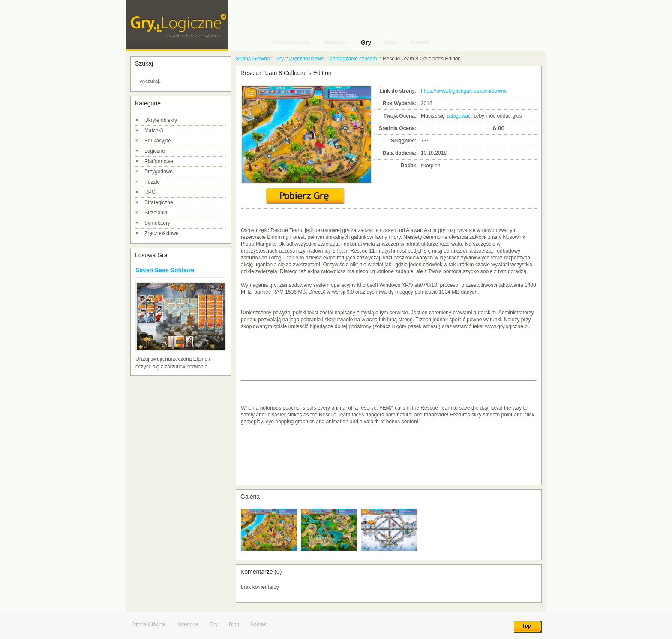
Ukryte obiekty (161, 120)
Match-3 (154, 130)
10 (486, 128)
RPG (150, 192)
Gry (280, 59)
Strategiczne (159, 202)
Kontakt (259, 624)
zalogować (458, 116)
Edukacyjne (158, 141)
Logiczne (155, 151)
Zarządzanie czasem (353, 59)
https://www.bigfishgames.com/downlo (464, 91)
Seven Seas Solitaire (165, 270)
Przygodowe (159, 172)
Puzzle (152, 182)
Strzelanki (156, 213)
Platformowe (159, 161)
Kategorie (187, 624)
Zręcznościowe (162, 233)
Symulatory (157, 223)
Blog (234, 624)
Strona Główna (253, 59)
